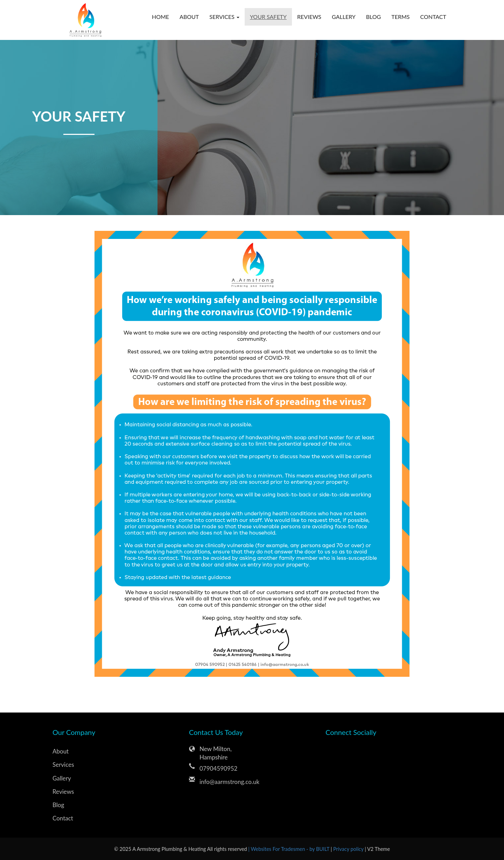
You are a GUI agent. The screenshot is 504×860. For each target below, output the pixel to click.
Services (63, 765)
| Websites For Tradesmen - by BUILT (289, 849)
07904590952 (218, 768)
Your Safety (268, 17)
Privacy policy (349, 849)
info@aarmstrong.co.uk (229, 782)
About (189, 17)
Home (160, 17)
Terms (400, 17)
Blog (374, 17)
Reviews (309, 17)
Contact (433, 17)
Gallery (344, 17)
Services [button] (224, 17)
